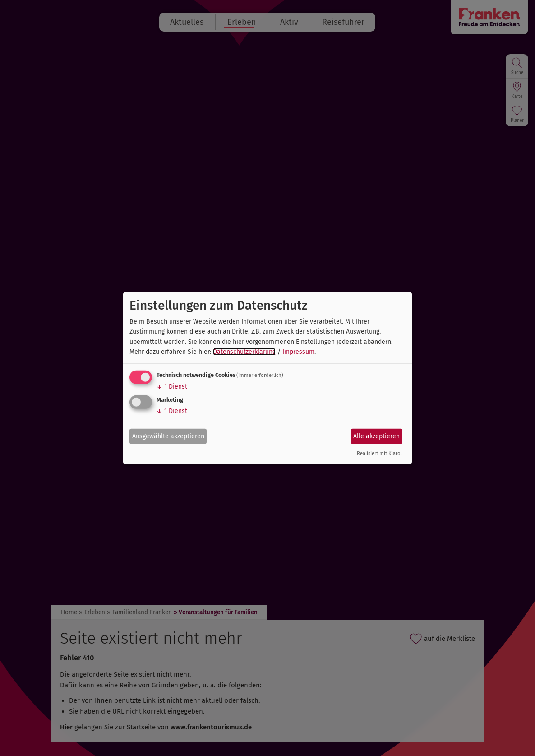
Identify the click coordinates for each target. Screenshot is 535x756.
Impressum (298, 352)
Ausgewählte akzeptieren (168, 436)
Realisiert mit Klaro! (379, 453)
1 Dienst (172, 387)
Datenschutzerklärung (244, 352)
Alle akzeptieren (376, 436)
